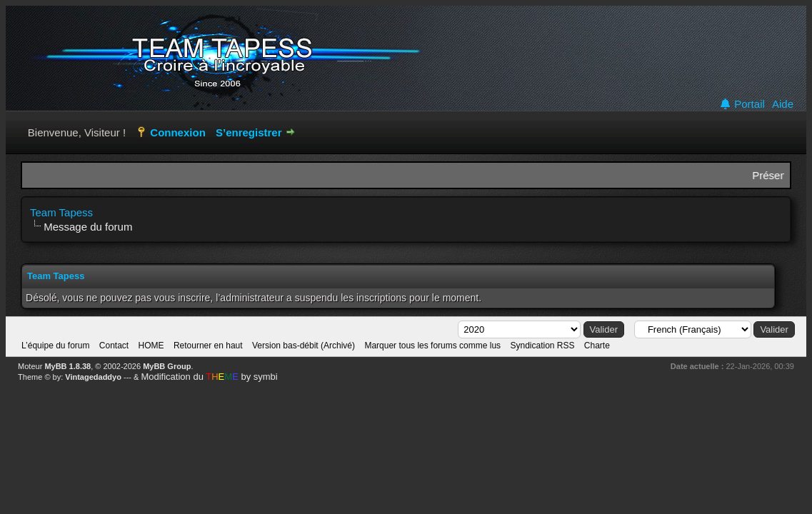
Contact (114, 346)
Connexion (178, 132)
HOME (151, 346)
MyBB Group (167, 366)
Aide (783, 104)
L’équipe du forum (55, 346)
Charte (597, 346)
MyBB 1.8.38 (67, 366)
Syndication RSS (542, 346)
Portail (742, 104)
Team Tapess (61, 212)
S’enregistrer (249, 132)
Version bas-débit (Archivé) (304, 346)
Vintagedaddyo (93, 377)
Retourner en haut (208, 346)
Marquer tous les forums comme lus (432, 346)
